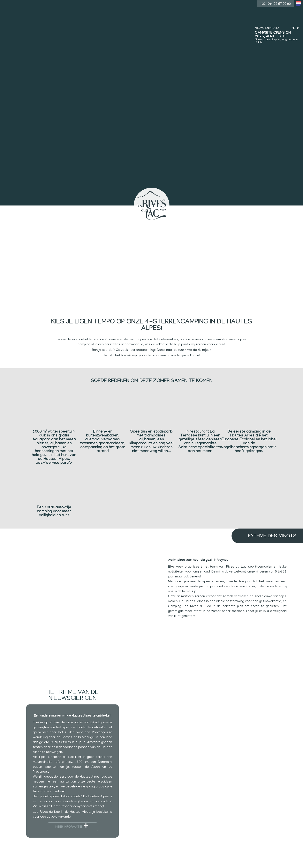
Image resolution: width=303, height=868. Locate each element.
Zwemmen (61, 210)
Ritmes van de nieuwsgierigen (120, 211)
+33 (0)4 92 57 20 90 (276, 3)
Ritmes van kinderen (91, 210)
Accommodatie (242, 212)
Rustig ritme (183, 212)
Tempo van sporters (212, 212)
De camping (31, 210)
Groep (272, 212)
